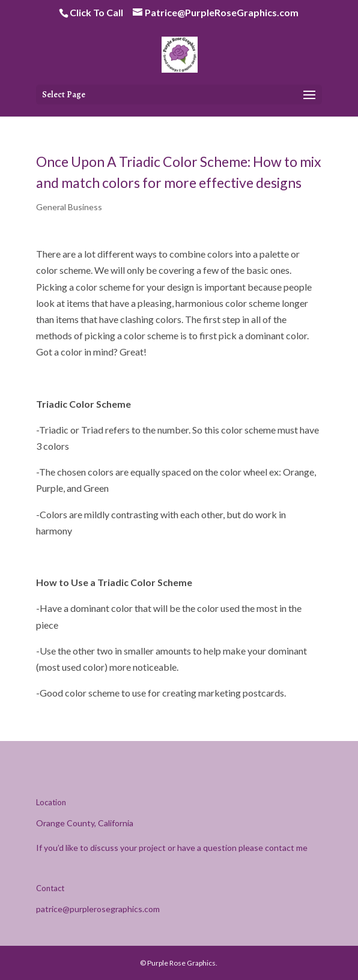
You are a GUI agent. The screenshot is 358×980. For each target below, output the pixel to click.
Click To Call (96, 12)
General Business (69, 207)
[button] (309, 95)
